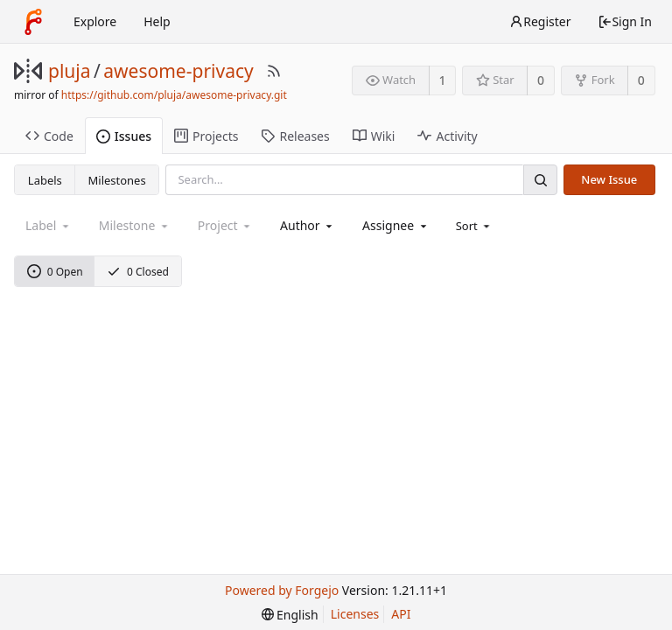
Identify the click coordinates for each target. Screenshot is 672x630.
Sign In (625, 21)
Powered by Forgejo (282, 590)
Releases (295, 136)
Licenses (355, 614)
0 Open (55, 272)
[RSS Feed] (274, 71)
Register (540, 21)
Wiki (374, 136)
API (401, 614)
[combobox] (308, 225)
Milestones (117, 180)
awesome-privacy (178, 71)
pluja (70, 71)
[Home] (33, 22)
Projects (206, 136)
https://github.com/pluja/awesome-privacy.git (174, 95)
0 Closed (138, 272)
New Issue (609, 179)
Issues (124, 136)
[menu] (475, 226)
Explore (95, 21)
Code (49, 136)
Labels (45, 180)
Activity (447, 136)
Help (157, 21)
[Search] (540, 180)
